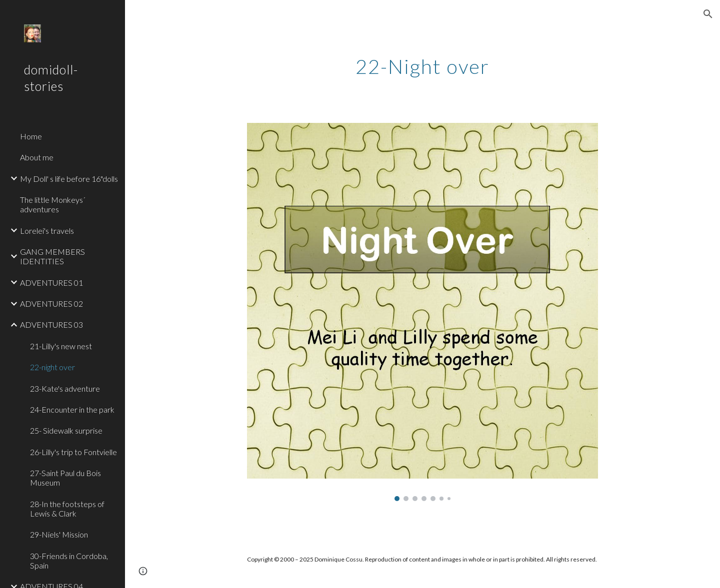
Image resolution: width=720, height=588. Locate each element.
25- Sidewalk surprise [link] (66, 430)
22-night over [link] (52, 367)
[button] (708, 14)
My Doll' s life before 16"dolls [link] (69, 179)
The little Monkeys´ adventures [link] (53, 204)
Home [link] (31, 136)
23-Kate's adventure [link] (65, 388)
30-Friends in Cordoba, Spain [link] (69, 561)
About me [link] (37, 157)
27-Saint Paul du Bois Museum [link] (65, 478)
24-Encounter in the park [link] (72, 409)
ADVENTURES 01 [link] (51, 283)
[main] (422, 62)
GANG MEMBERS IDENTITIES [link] (52, 256)
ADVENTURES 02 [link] (51, 303)
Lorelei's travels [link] (47, 231)
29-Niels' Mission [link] (59, 534)
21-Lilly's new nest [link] (61, 346)
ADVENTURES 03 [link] (51, 324)
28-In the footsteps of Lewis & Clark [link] (67, 509)
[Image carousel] (422, 312)
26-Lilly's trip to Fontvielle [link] (73, 452)
